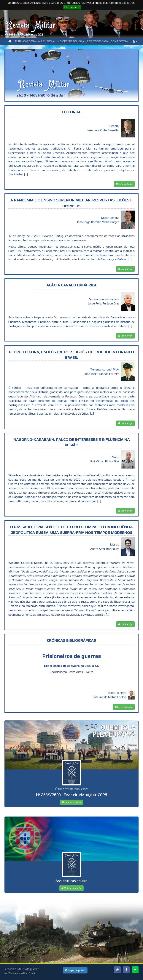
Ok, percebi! (72, 7)
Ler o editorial (124, 184)
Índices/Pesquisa (71, 41)
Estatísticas (98, 41)
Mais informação (71, 888)
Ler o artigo (125, 269)
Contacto (119, 41)
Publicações (25, 41)
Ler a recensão (124, 707)
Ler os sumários (71, 802)
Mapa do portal (75, 970)
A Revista (46, 41)
